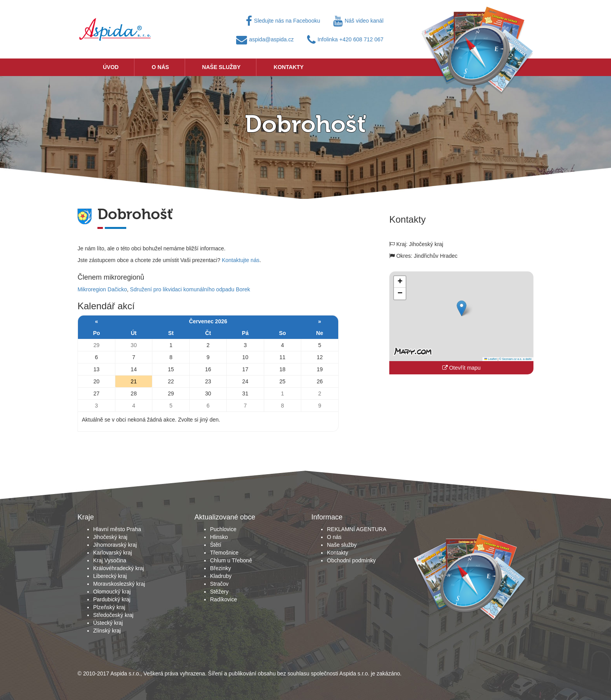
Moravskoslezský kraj (119, 584)
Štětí (216, 545)
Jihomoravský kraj (115, 545)
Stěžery (219, 592)
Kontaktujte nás (241, 260)
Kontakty (289, 67)
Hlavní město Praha (117, 529)
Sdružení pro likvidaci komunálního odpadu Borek (190, 289)
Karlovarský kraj (113, 553)
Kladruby (221, 576)
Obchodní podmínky (351, 560)
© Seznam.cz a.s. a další (515, 359)
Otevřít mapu (462, 368)
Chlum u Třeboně (231, 560)
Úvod (111, 67)
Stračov (219, 584)
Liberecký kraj (110, 576)
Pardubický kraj (112, 599)
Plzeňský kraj (109, 607)
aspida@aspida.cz (265, 39)
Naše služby (222, 67)
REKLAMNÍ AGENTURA (357, 529)
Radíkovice (223, 599)
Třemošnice (224, 553)
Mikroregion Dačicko (102, 289)
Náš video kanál (358, 21)
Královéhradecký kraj (119, 568)
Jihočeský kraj (110, 537)
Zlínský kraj (107, 631)
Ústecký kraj (108, 623)
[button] (462, 308)
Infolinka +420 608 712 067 (345, 39)
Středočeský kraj (113, 615)
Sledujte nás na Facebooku (283, 21)
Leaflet (491, 359)
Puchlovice (223, 529)
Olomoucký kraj (112, 592)
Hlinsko (219, 537)
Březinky (221, 568)
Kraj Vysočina (110, 560)
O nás (160, 67)
